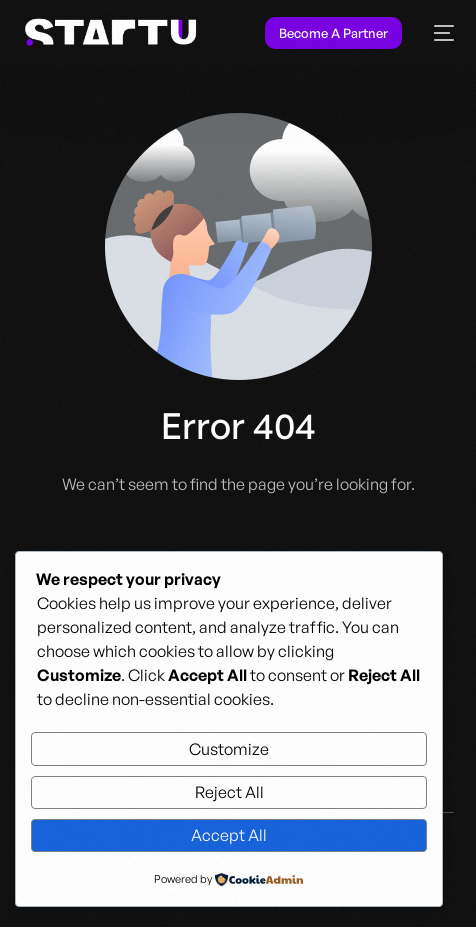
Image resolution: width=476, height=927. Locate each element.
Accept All (229, 835)
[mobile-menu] (438, 33)
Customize (229, 749)
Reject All (229, 792)
